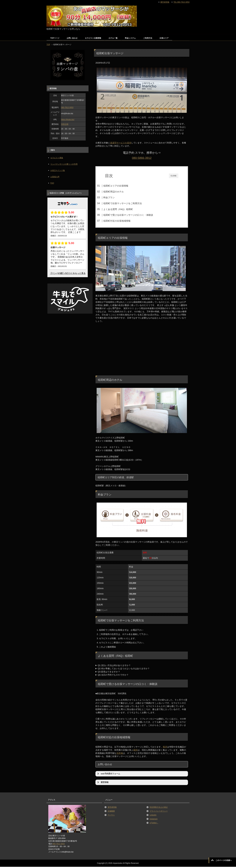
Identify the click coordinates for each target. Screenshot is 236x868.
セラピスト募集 (57, 158)
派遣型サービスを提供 (121, 143)
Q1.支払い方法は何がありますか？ (114, 666)
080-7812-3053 (67, 108)
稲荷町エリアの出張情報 (121, 186)
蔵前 (135, 751)
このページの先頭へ (224, 860)
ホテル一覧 (113, 38)
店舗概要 (111, 812)
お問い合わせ (72, 38)
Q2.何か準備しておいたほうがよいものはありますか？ (124, 670)
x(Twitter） (154, 824)
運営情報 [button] (103, 783)
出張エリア (164, 38)
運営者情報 (112, 808)
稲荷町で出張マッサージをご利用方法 (128, 203)
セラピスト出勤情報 (93, 38)
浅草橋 (120, 754)
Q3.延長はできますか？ (109, 673)
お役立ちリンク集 (58, 170)
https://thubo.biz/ (68, 120)
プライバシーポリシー (159, 812)
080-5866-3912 (142, 158)
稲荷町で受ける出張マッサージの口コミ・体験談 (134, 215)
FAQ (52, 183)
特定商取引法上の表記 (159, 808)
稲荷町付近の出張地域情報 (122, 221)
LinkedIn (153, 816)
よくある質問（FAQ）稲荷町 (123, 209)
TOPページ (55, 38)
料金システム (130, 38)
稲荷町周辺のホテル (119, 192)
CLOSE (174, 176)
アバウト (111, 816)
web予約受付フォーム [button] (108, 775)
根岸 (165, 748)
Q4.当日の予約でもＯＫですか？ (113, 676)
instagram (154, 820)
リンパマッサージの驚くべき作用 (64, 164)
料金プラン (114, 197)
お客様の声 (55, 177)
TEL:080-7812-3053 (181, 2)
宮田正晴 (65, 124)
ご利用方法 (148, 38)
